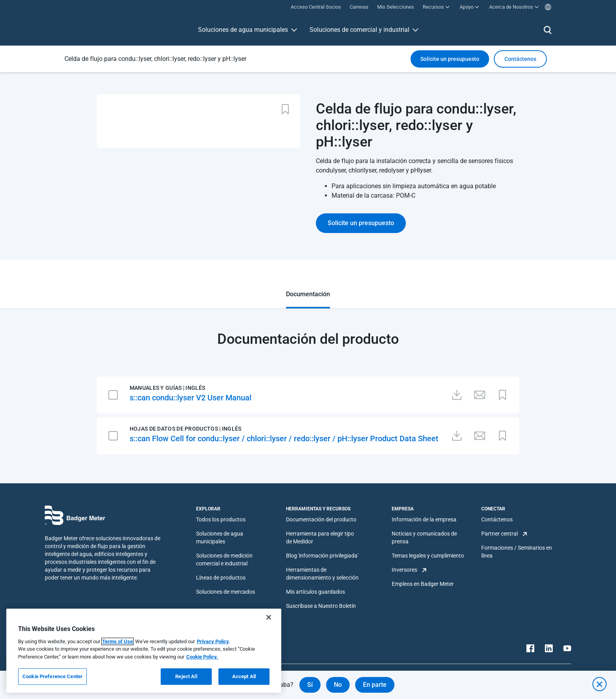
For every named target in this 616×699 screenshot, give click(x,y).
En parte (375, 685)
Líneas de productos (221, 578)
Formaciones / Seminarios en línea (517, 552)
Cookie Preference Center (52, 676)
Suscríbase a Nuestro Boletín (321, 606)
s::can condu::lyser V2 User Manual (191, 398)
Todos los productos (221, 519)
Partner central (500, 534)
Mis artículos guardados (315, 592)
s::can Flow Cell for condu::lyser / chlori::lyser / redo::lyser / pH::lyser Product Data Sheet (284, 438)
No (338, 685)
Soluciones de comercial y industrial (359, 30)
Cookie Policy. (202, 657)
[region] (144, 651)
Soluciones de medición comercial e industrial (224, 560)
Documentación (308, 294)
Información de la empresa (424, 519)
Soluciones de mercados (225, 592)
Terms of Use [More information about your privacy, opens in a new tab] (117, 641)
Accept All (244, 676)
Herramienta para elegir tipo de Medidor (320, 538)
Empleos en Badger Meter (423, 584)
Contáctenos (497, 519)
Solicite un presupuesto (450, 59)
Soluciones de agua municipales (243, 30)
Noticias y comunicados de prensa (424, 538)
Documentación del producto (321, 519)
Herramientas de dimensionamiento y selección (322, 574)
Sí (310, 685)
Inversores (404, 570)
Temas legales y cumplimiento (428, 556)
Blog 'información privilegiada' (322, 556)
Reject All (186, 676)
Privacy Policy (213, 641)
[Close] (269, 617)
